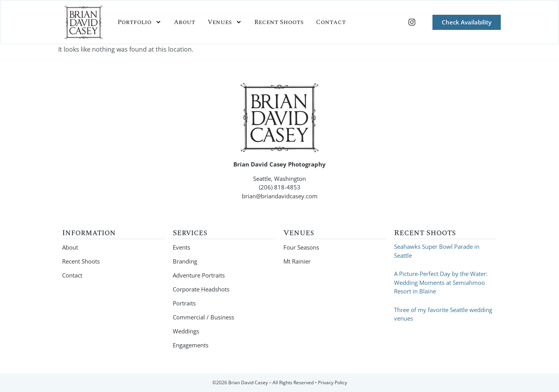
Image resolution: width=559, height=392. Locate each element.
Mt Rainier (297, 261)
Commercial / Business (203, 317)
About (185, 22)
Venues (225, 22)
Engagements (191, 345)
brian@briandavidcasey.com (280, 196)
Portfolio (140, 22)
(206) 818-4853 (280, 187)
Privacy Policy (332, 382)
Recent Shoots (279, 22)
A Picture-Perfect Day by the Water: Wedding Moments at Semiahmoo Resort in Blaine (441, 282)
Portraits (184, 303)
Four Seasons (301, 247)
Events (181, 247)
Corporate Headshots (201, 289)
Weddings (186, 331)
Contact (331, 22)
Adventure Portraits (199, 275)
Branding (185, 261)
